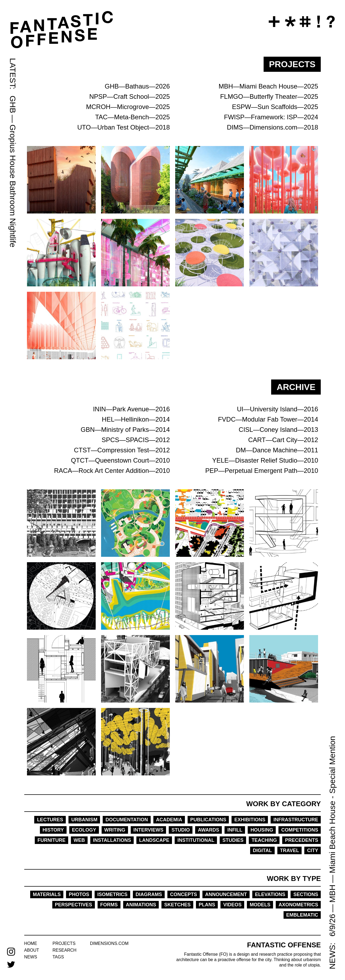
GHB (13, 104)
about (32, 950)
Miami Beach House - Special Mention (332, 805)
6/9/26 (332, 925)
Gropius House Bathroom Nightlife (13, 186)
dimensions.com (109, 943)
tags (58, 957)
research (65, 950)
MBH (332, 894)
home (31, 943)
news (31, 957)
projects (64, 943)
